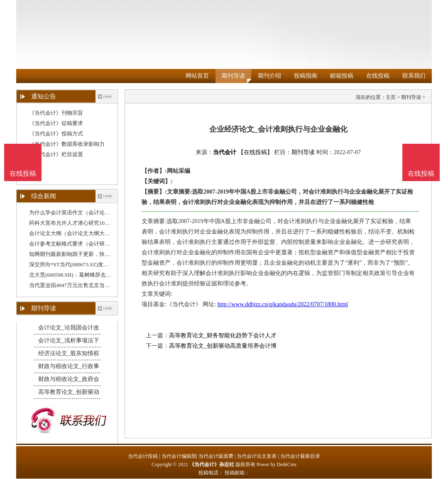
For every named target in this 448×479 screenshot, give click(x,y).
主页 (391, 97)
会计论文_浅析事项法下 (69, 340)
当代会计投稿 (143, 456)
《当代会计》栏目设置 (56, 154)
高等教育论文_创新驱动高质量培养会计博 (223, 346)
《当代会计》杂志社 (212, 464)
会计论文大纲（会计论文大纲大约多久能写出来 (86, 233)
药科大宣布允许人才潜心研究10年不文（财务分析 (88, 223)
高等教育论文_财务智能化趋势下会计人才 (223, 335)
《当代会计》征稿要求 (56, 123)
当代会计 (225, 152)
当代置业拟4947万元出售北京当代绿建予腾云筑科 (88, 285)
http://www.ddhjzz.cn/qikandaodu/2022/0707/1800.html (283, 304)
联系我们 (414, 76)
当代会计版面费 (216, 456)
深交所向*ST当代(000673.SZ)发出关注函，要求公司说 (93, 264)
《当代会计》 (184, 304)
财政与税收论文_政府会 (69, 379)
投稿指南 (306, 76)
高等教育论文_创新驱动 (69, 392)
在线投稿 (378, 76)
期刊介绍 (269, 76)
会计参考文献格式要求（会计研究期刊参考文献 (86, 244)
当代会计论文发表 (257, 456)
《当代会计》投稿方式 (56, 134)
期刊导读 (233, 76)
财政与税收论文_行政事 (69, 366)
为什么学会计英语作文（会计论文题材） (78, 212)
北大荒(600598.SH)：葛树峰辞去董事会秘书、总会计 (92, 275)
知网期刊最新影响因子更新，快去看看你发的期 (86, 254)
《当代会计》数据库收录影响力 (67, 144)
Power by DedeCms (277, 464)
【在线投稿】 (255, 152)
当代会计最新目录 (300, 456)
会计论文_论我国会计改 (69, 328)
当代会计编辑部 (179, 456)
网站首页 (197, 76)
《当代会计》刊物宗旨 (56, 113)
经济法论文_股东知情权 (69, 353)
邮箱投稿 (342, 76)
